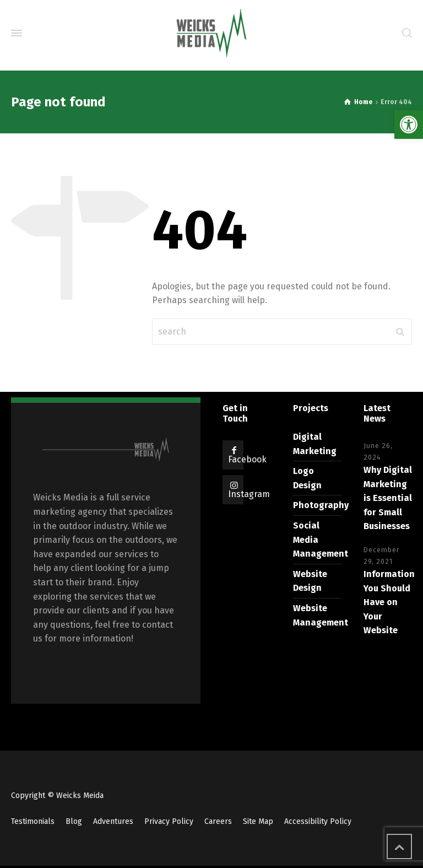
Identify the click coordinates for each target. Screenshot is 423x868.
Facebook (247, 459)
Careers (218, 821)
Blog (74, 821)
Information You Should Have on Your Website (389, 602)
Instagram (249, 494)
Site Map (258, 821)
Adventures (113, 821)
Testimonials (33, 821)
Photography (321, 505)
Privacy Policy (169, 821)
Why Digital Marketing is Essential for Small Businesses (388, 498)
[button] (409, 125)
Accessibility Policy (318, 821)
